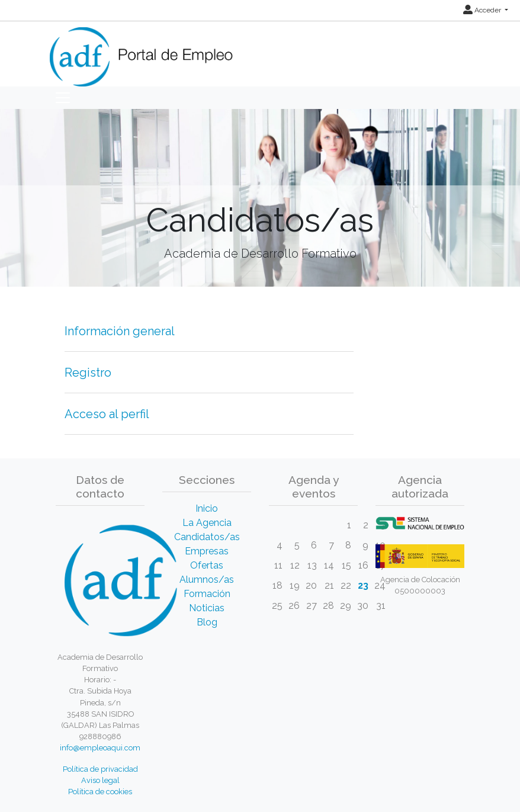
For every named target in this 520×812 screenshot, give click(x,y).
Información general (120, 331)
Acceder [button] (483, 10)
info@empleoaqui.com (100, 748)
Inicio (207, 508)
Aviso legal (100, 780)
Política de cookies (100, 792)
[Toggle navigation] (63, 98)
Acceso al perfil (107, 414)
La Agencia (207, 523)
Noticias (207, 608)
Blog (207, 622)
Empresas (207, 551)
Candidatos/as (207, 537)
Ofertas (207, 565)
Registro (88, 373)
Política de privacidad (100, 769)
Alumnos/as (207, 580)
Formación (207, 594)
